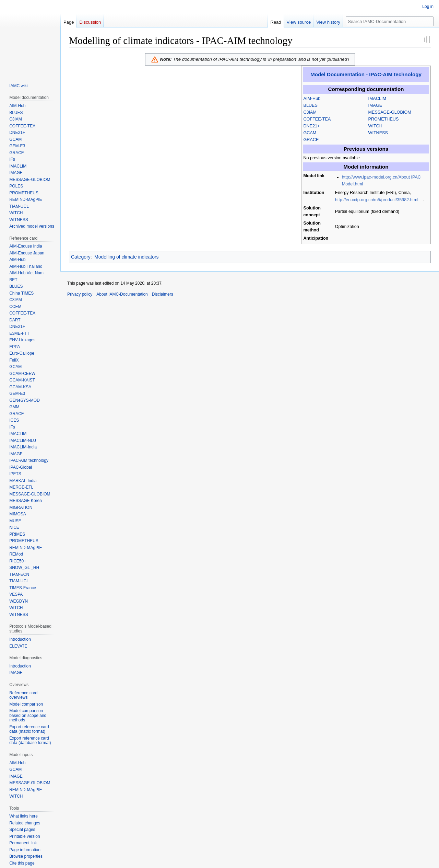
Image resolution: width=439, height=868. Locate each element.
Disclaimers (163, 294)
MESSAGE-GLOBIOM (390, 112)
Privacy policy (80, 294)
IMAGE (375, 105)
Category (81, 257)
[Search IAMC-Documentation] (390, 21)
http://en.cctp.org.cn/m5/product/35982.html (377, 200)
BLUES (311, 105)
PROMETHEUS (384, 119)
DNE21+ (312, 126)
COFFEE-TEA (317, 119)
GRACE (311, 140)
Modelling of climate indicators (127, 257)
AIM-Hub (312, 99)
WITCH (375, 126)
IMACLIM (377, 99)
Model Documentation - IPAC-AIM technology (366, 74)
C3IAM (310, 112)
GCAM (310, 133)
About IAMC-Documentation (122, 294)
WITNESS (378, 133)
